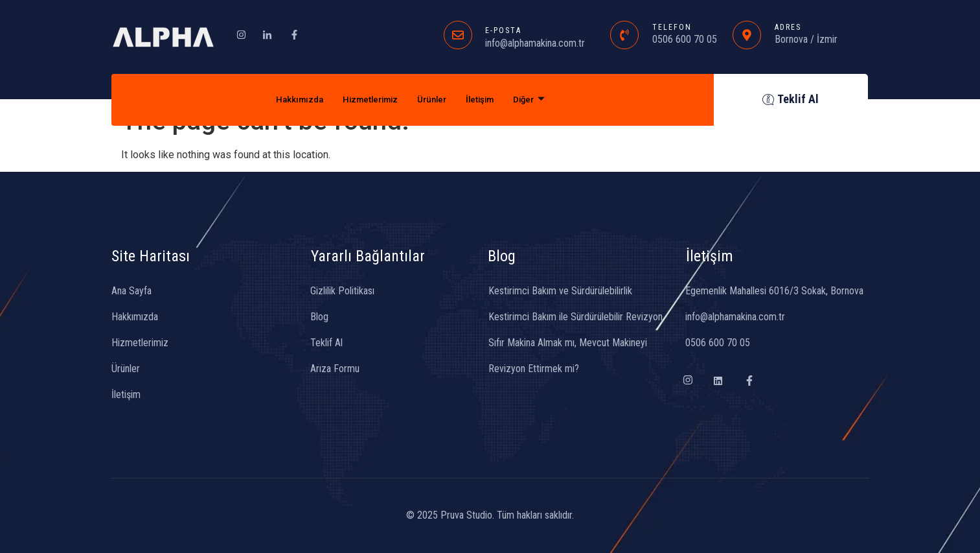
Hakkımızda (289, 100)
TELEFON (672, 27)
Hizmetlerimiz (367, 100)
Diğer (542, 100)
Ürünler (435, 100)
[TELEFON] (624, 35)
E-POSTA (503, 30)
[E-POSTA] (458, 35)
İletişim (488, 100)
